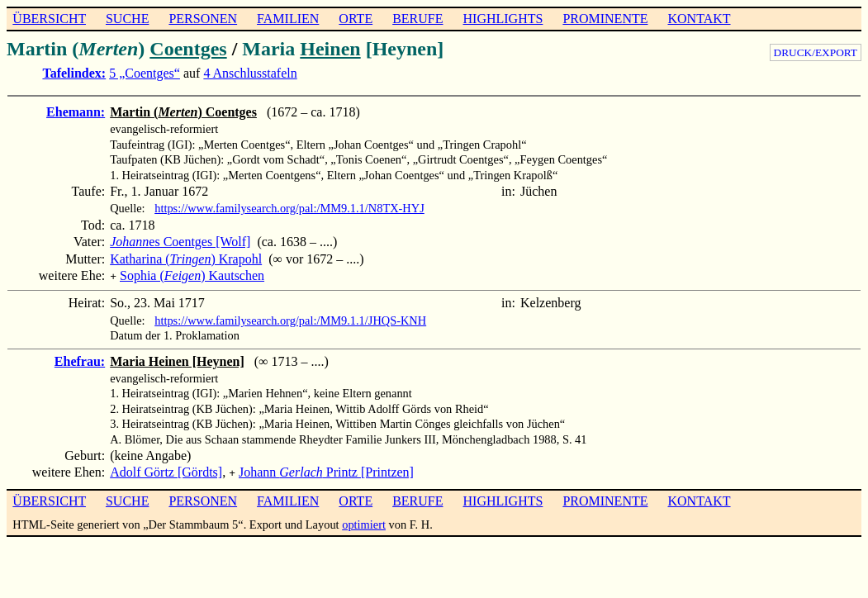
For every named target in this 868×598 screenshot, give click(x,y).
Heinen (330, 49)
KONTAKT (699, 19)
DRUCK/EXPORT (816, 52)
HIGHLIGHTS (503, 19)
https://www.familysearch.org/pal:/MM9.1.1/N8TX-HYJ (289, 208)
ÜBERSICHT (49, 19)
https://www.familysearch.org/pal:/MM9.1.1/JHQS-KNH (290, 319)
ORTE (356, 19)
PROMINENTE (605, 19)
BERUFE (417, 19)
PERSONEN (203, 19)
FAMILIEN (288, 19)
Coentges (188, 49)
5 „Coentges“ (145, 73)
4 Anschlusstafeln (250, 73)
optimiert (364, 521)
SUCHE (127, 19)
